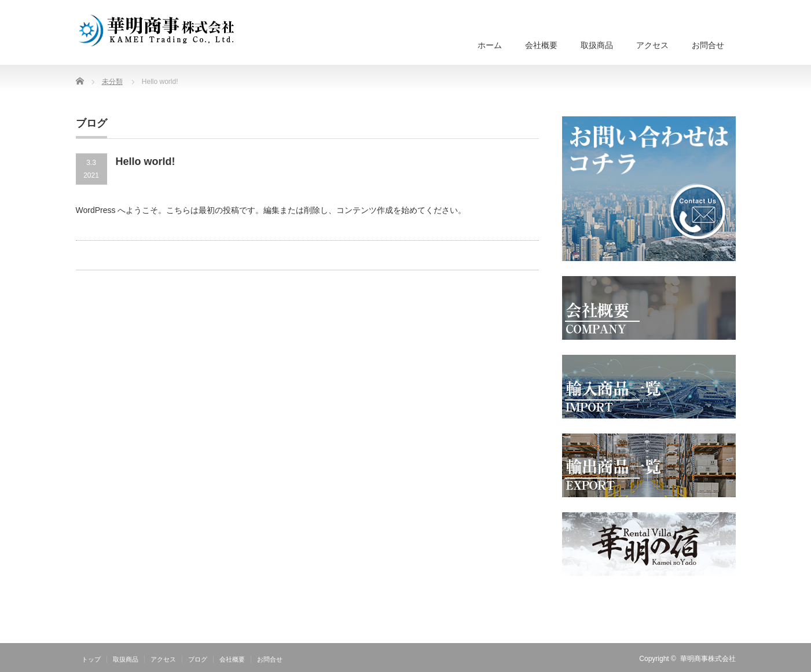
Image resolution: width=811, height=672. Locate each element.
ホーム (490, 45)
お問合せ (708, 45)
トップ (91, 659)
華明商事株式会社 (708, 659)
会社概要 (541, 45)
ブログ (198, 659)
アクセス (652, 45)
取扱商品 (597, 45)
